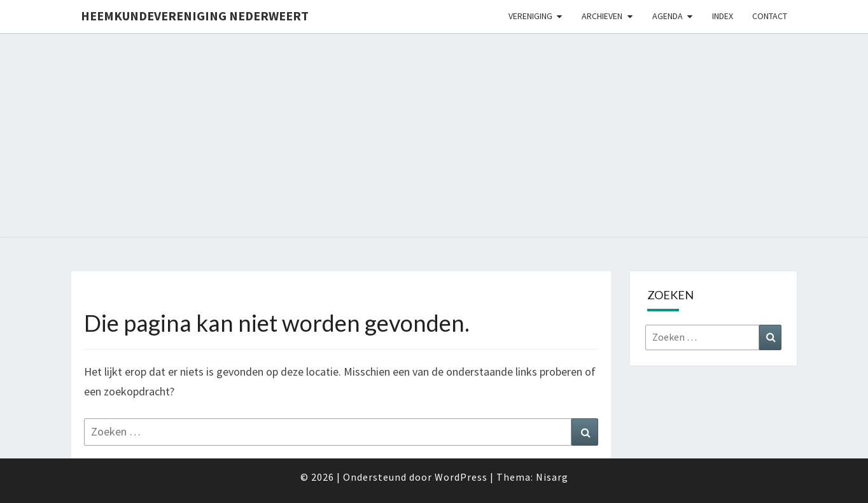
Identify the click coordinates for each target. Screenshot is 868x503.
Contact (770, 16)
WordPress (461, 477)
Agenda (668, 16)
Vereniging (530, 16)
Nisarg (552, 477)
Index (723, 16)
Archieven (602, 16)
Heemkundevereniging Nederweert (195, 16)
